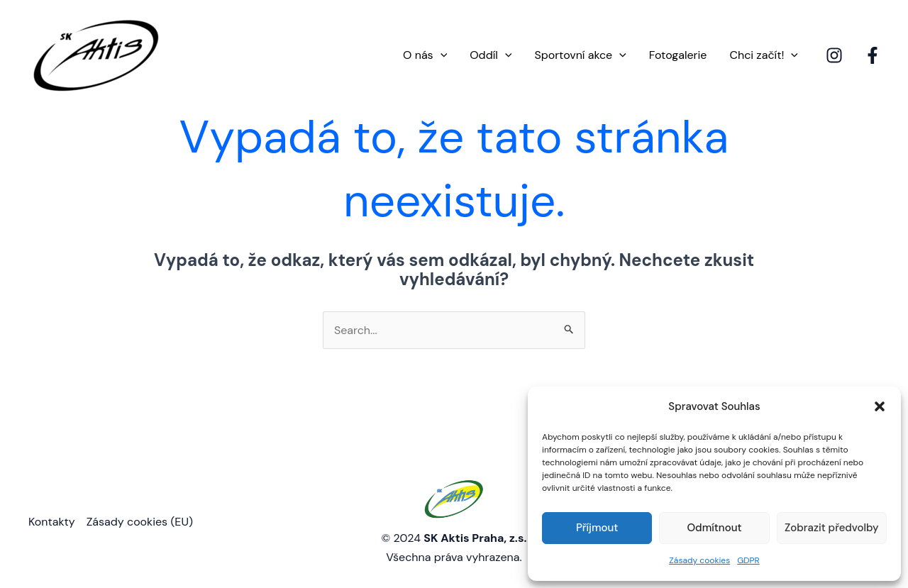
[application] (441, 55)
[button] (880, 406)
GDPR (748, 560)
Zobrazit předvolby (832, 528)
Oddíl (491, 55)
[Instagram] (834, 55)
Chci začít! (764, 55)
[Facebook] (873, 55)
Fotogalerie (678, 55)
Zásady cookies (699, 560)
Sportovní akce (580, 55)
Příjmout (597, 528)
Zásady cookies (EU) (140, 522)
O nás (425, 55)
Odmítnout (714, 528)
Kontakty (52, 522)
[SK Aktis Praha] (96, 54)
